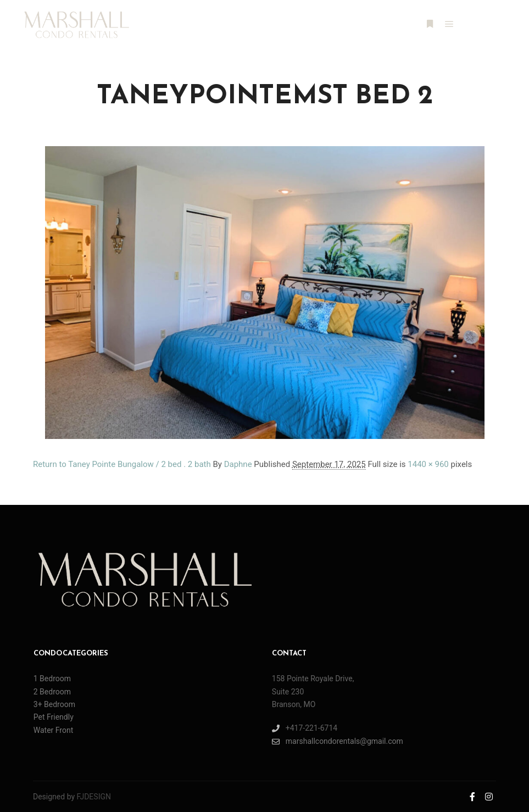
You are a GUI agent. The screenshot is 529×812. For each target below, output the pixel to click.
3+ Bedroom (54, 704)
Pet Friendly (54, 717)
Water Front (54, 730)
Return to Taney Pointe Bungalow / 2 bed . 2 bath (122, 464)
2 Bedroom (52, 692)
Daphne (238, 464)
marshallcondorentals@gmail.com (338, 741)
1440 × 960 (428, 464)
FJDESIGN (94, 797)
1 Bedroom (52, 678)
